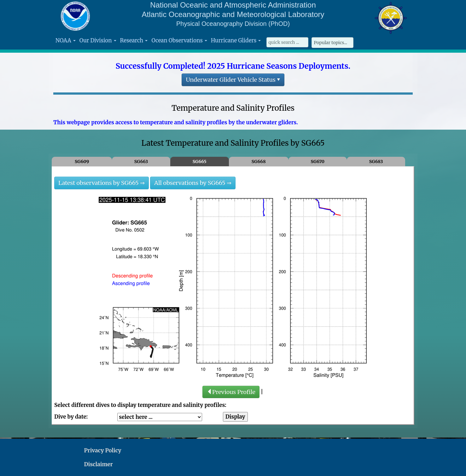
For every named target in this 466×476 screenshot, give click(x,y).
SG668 (259, 162)
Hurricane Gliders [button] (236, 40)
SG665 (200, 162)
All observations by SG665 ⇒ (193, 183)
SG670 (317, 162)
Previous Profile (231, 392)
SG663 (141, 162)
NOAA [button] (66, 40)
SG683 (376, 162)
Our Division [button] (98, 40)
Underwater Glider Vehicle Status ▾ (233, 80)
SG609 (82, 162)
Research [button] (134, 40)
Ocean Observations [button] (179, 40)
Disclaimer (99, 464)
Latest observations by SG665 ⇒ (102, 183)
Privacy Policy (103, 450)
